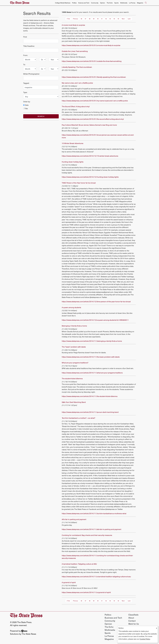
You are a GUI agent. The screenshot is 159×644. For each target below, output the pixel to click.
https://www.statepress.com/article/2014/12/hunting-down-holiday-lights (90, 177)
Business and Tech (113, 618)
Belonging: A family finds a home (74, 326)
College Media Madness (63, 3)
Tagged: (26, 83)
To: (24, 64)
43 (110, 19)
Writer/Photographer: (31, 74)
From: (26, 55)
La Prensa (132, 3)
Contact (132, 621)
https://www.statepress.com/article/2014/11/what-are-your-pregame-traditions (92, 373)
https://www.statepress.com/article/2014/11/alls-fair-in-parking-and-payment (91, 529)
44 (114, 19)
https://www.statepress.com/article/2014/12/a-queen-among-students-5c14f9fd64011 (95, 320)
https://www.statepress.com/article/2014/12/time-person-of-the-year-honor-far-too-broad (96, 301)
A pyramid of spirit (69, 582)
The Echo (110, 3)
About (131, 618)
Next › (123, 19)
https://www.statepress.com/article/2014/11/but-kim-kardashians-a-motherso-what (94, 513)
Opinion (103, 3)
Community (95, 3)
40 (98, 19)
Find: (25, 37)
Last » (129, 19)
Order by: (27, 102)
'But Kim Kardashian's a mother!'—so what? (78, 418)
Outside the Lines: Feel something (75, 51)
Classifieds (133, 615)
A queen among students (71, 307)
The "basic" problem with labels (74, 347)
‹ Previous (75, 19)
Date (26, 105)
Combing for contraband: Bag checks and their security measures (87, 535)
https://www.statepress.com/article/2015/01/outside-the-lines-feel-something (92, 61)
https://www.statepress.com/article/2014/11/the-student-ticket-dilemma (90, 396)
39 (94, 19)
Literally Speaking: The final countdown (77, 67)
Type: (25, 92)
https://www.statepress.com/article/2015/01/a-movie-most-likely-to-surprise (91, 45)
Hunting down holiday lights (73, 162)
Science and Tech (84, 3)
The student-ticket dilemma (72, 378)
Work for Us (134, 624)
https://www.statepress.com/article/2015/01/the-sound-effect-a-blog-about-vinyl (93, 119)
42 (106, 19)
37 (85, 19)
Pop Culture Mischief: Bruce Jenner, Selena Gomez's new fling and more (89, 125)
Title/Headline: (29, 46)
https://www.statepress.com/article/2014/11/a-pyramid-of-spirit (86, 592)
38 (90, 19)
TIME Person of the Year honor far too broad (79, 183)
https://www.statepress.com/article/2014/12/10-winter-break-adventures (90, 156)
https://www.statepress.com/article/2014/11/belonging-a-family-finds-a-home (92, 341)
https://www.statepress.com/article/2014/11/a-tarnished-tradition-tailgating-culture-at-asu (96, 576)
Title (26, 108)
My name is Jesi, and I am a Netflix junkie (77, 83)
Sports (116, 3)
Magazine (140, 3)
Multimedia (124, 3)
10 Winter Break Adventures (73, 143)
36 (81, 19)
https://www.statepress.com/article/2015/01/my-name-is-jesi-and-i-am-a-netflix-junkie (95, 101)
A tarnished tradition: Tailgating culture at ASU (79, 564)
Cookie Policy (145, 639)
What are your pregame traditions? (75, 363)
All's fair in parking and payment (74, 519)
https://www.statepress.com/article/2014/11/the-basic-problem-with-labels (91, 357)
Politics (74, 3)
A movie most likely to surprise (73, 25)
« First (68, 19)
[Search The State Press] (146, 3)
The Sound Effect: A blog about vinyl (76, 106)
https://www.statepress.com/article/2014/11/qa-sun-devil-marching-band (90, 412)
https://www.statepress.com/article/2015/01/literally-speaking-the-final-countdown (94, 77)
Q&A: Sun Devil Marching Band (74, 402)
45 (118, 19)
